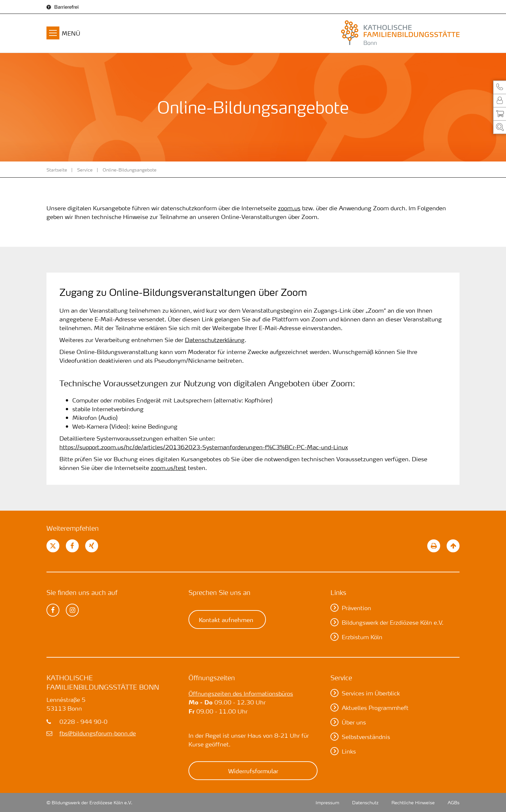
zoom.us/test (168, 468)
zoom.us (289, 208)
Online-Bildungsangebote (130, 170)
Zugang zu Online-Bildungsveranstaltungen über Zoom (183, 292)
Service (85, 170)
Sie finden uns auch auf (82, 592)
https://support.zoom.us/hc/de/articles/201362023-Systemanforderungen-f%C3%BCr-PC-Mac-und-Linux (204, 447)
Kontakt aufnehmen (226, 619)
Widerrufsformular (253, 771)
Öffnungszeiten (212, 678)
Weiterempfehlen (73, 528)
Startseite (57, 170)
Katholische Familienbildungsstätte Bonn (103, 682)
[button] (500, 87)
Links (338, 592)
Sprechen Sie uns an (219, 592)
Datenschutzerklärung (215, 340)
